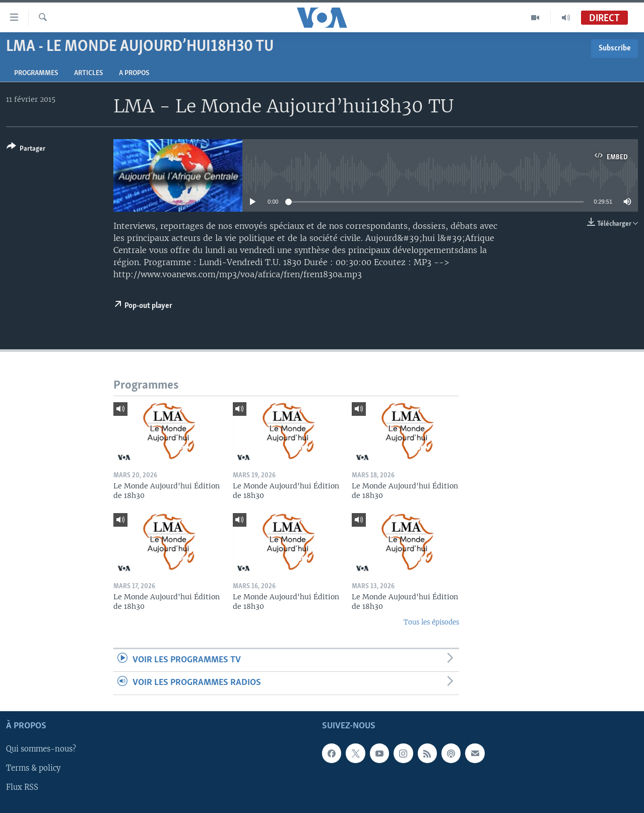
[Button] (26, 149)
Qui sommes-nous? (41, 749)
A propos (134, 73)
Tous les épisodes (431, 622)
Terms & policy (33, 768)
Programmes (36, 73)
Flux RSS (22, 787)
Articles (88, 73)
